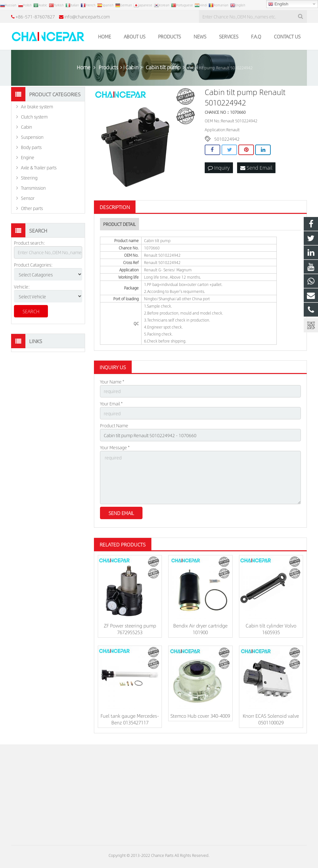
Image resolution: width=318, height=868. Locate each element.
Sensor (28, 198)
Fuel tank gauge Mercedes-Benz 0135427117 (130, 719)
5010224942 (227, 139)
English (278, 4)
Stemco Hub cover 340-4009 (200, 716)
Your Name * (112, 382)
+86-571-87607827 (35, 17)
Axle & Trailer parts (39, 167)
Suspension (32, 137)
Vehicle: (22, 287)
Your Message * (115, 447)
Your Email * (111, 403)
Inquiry (219, 168)
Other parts (32, 208)
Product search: (30, 243)
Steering (29, 178)
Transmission (33, 188)
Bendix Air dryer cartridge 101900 (200, 629)
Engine (28, 157)
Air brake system (37, 106)
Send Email (256, 168)
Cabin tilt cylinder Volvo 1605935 (271, 629)
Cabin (26, 127)
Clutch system (34, 117)
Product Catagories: (33, 265)
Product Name (114, 425)
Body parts (31, 147)
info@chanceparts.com (87, 17)
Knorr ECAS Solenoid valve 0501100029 (271, 719)
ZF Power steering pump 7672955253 (130, 629)
